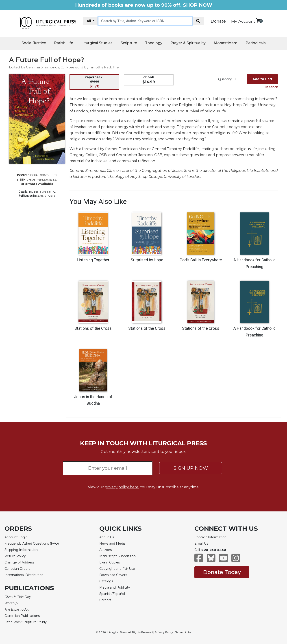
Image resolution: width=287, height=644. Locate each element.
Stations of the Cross (93, 328)
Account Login (16, 537)
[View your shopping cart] (259, 21)
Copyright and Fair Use (117, 569)
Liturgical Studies (97, 43)
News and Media (112, 544)
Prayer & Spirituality (188, 43)
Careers (105, 600)
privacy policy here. (122, 487)
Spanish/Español (112, 594)
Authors (105, 550)
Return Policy (15, 556)
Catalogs (106, 581)
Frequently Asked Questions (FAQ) (32, 544)
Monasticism (226, 43)
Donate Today (222, 572)
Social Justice (34, 43)
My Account (243, 21)
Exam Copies (110, 562)
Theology (154, 43)
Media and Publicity (115, 587)
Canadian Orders (17, 569)
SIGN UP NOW (191, 468)
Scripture (129, 43)
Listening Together (93, 260)
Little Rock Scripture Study (26, 622)
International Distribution (24, 575)
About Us (107, 537)
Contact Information (210, 537)
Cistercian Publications (22, 616)
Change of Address (19, 562)
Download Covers (113, 575)
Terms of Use (183, 632)
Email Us (201, 544)
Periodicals (256, 43)
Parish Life (64, 43)
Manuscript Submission (117, 556)
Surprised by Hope (147, 260)
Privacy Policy (164, 632)
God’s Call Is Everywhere (201, 260)
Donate (218, 21)
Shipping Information (21, 550)
